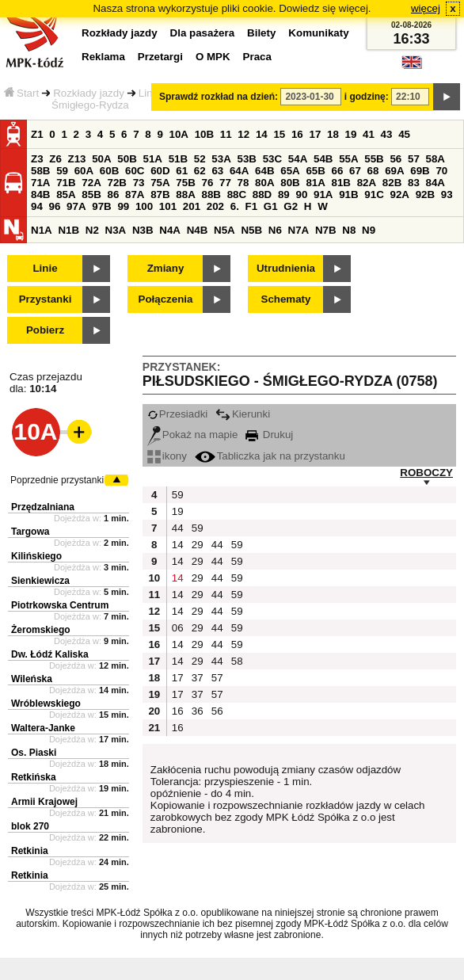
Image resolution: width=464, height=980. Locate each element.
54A (298, 159)
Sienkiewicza (40, 581)
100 (144, 206)
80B (290, 183)
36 (198, 711)
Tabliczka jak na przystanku (270, 456)
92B (425, 194)
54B (323, 159)
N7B (326, 230)
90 (301, 194)
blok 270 (30, 826)
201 (192, 206)
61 (182, 171)
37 (198, 678)
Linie (45, 268)
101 (168, 206)
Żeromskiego (41, 630)
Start (21, 93)
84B (40, 194)
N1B (68, 230)
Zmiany (166, 268)
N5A (224, 230)
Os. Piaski (34, 753)
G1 (271, 206)
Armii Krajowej (44, 802)
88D (262, 194)
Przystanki (46, 299)
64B (264, 171)
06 (178, 628)
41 (369, 134)
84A (435, 183)
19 (351, 134)
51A (153, 159)
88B (211, 194)
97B (101, 206)
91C (374, 194)
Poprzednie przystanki (57, 480)
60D (160, 171)
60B (109, 171)
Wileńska (32, 679)
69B (420, 171)
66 (338, 171)
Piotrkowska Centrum (60, 605)
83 (414, 183)
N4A (170, 230)
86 (113, 194)
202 (215, 206)
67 (355, 171)
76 (207, 183)
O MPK (213, 57)
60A (84, 171)
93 (447, 194)
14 (262, 134)
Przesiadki (177, 414)
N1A (42, 230)
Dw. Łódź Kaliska (50, 654)
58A (435, 159)
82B (392, 183)
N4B (198, 230)
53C (272, 159)
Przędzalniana (43, 507)
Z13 (77, 159)
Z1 (37, 134)
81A (315, 183)
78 (243, 183)
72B (116, 183)
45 (404, 134)
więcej (426, 8)
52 (200, 159)
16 (297, 134)
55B (374, 159)
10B (204, 134)
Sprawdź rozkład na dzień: (219, 97)
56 (396, 159)
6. (235, 206)
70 (441, 171)
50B (127, 159)
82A (367, 183)
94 (37, 206)
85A (66, 194)
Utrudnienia (286, 268)
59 (62, 171)
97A (76, 206)
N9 (369, 230)
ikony (167, 456)
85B (91, 194)
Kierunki (243, 414)
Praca (257, 57)
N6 (275, 230)
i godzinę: (367, 97)
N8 (349, 230)
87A (135, 194)
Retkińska (34, 777)
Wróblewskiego (46, 704)
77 (225, 183)
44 (178, 528)
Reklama (103, 57)
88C (237, 194)
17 (315, 134)
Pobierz (45, 330)
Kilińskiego (36, 556)
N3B (143, 230)
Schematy (286, 299)
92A (399, 194)
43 (387, 134)
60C (135, 171)
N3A (116, 230)
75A (160, 183)
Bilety (261, 33)
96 (55, 206)
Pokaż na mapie (193, 435)
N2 (92, 230)
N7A (299, 230)
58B (40, 171)
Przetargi (160, 57)
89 (284, 194)
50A (101, 159)
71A (40, 183)
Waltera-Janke (43, 728)
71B (66, 183)
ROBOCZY (426, 473)
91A (323, 194)
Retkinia (30, 851)
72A (91, 183)
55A (348, 159)
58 (237, 661)
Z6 (55, 159)
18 (333, 134)
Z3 (37, 159)
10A (179, 134)
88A (185, 194)
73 (139, 183)
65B (315, 171)
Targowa (30, 532)
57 (414, 159)
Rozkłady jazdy (89, 93)
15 (279, 134)
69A (394, 171)
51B (178, 159)
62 (200, 171)
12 (243, 134)
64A (239, 171)
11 (226, 134)
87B (160, 194)
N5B (251, 230)
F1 (252, 206)
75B (185, 183)
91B (348, 194)
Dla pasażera (203, 33)
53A (221, 159)
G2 (291, 206)
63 (217, 171)
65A (290, 171)
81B (341, 183)
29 (198, 545)
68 (373, 171)
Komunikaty (318, 33)
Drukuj (269, 435)
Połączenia (166, 299)
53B (247, 159)
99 (123, 206)
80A (264, 183)
